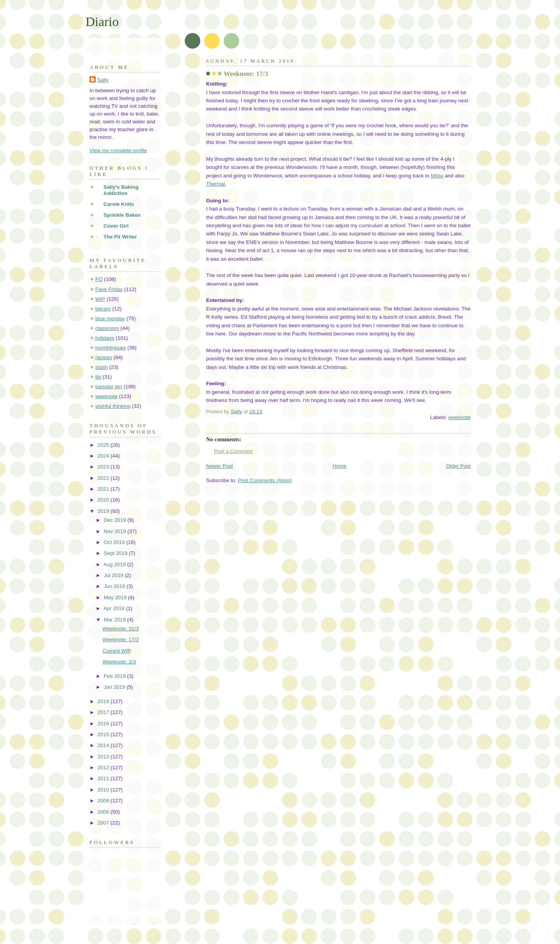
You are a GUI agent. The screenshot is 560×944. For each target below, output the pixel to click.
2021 (104, 489)
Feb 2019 (115, 676)
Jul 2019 (114, 575)
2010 (104, 790)
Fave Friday (109, 289)
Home (339, 466)
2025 (104, 445)
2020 (104, 500)
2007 (104, 823)
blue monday (110, 318)
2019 (104, 511)
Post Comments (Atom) (265, 480)
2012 (104, 768)
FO (99, 279)
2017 (104, 712)
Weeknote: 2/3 (119, 662)
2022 (104, 478)
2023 (104, 467)
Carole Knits (119, 204)
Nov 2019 (116, 531)
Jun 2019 (115, 586)
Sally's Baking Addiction (121, 190)
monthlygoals (111, 348)
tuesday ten (109, 387)
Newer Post (220, 466)
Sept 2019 (116, 553)
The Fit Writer (120, 237)
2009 (104, 801)
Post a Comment (233, 451)
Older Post (458, 466)
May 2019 (116, 597)
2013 (104, 757)
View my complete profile (118, 150)
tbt (98, 377)
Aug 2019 (115, 564)
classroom (107, 328)
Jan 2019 (115, 687)
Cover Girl (116, 226)
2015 (104, 734)
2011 (104, 778)
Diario (102, 22)
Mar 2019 (115, 620)
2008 (104, 812)
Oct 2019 (115, 542)
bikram (103, 309)
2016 (104, 724)
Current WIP (117, 651)
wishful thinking (113, 406)
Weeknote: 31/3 (120, 629)
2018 (104, 701)
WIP (100, 299)
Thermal (216, 184)
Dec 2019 (116, 520)
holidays (105, 338)
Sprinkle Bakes (122, 215)
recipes (104, 357)
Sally (103, 80)
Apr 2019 (115, 608)
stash (101, 367)
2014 (104, 745)
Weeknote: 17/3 (120, 640)
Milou (437, 176)
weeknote (459, 417)
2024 (104, 456)
